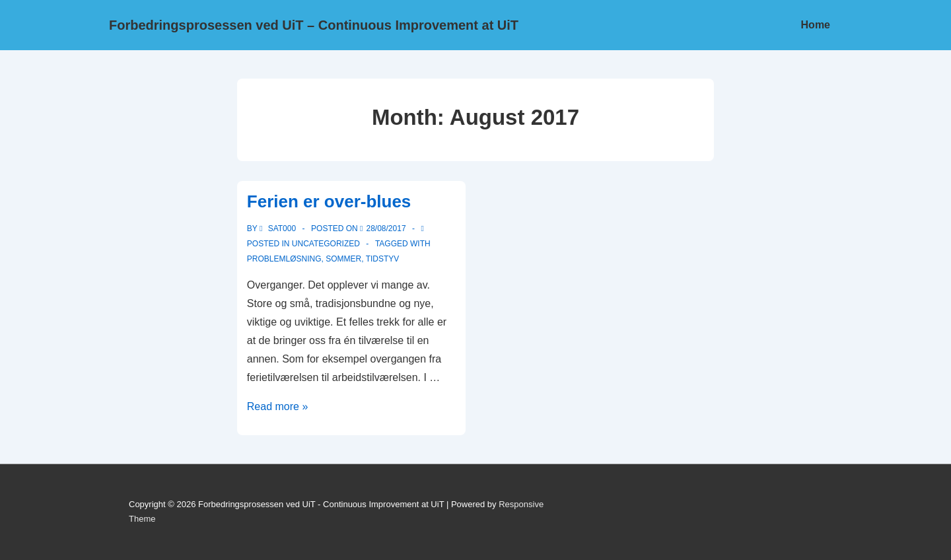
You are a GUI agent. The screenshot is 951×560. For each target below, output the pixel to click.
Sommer (343, 259)
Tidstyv (383, 259)
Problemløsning (284, 259)
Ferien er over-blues (329, 201)
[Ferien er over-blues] (386, 228)
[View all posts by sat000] (279, 228)
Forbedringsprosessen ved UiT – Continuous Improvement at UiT (314, 25)
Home (816, 25)
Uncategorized (326, 244)
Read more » (278, 406)
